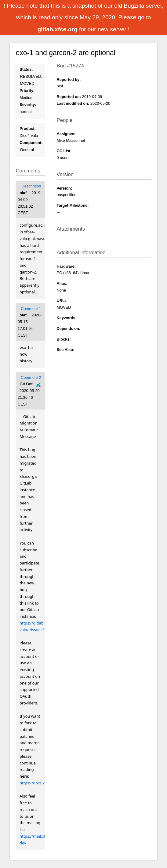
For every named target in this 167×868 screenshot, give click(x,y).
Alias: (62, 283)
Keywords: (67, 318)
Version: (65, 188)
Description (31, 186)
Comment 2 (31, 377)
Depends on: (69, 328)
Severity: (28, 105)
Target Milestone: (73, 205)
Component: (31, 143)
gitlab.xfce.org (58, 29)
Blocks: (64, 339)
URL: (62, 301)
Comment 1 (31, 309)
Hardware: (66, 266)
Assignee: (66, 134)
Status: (26, 69)
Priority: (27, 91)
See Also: (66, 350)
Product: (28, 128)
